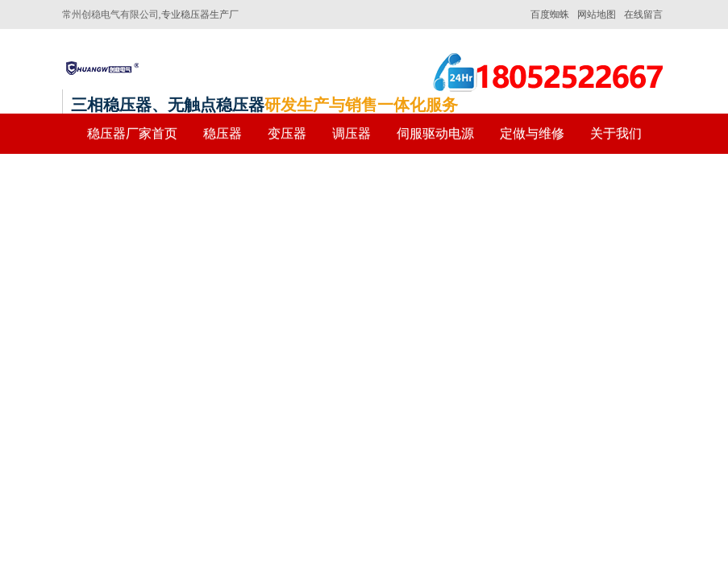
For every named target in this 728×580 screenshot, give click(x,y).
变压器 (287, 133)
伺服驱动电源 (435, 133)
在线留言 (643, 14)
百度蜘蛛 (550, 14)
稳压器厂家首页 (132, 133)
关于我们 (616, 133)
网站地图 (597, 14)
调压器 (352, 133)
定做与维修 (532, 133)
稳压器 (223, 133)
